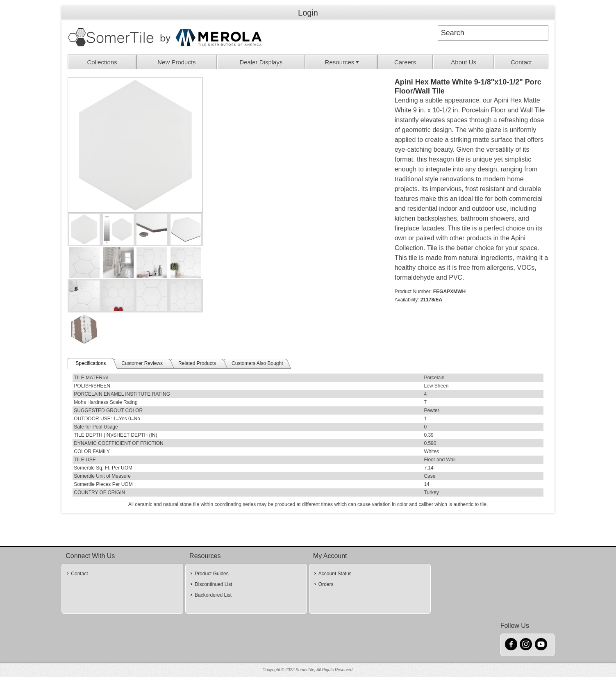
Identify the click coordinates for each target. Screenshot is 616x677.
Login (308, 13)
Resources (343, 62)
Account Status (335, 574)
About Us (464, 62)
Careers (405, 62)
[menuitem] (102, 62)
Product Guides (212, 574)
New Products (176, 62)
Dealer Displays (261, 62)
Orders (326, 584)
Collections (102, 62)
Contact (521, 62)
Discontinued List (213, 584)
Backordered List (213, 595)
